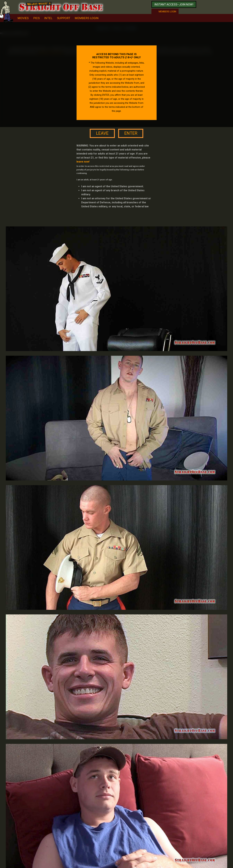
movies (23, 18)
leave (102, 133)
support (64, 18)
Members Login (87, 18)
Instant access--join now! (174, 4)
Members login (167, 12)
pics (36, 18)
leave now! (83, 162)
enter (131, 133)
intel (48, 18)
